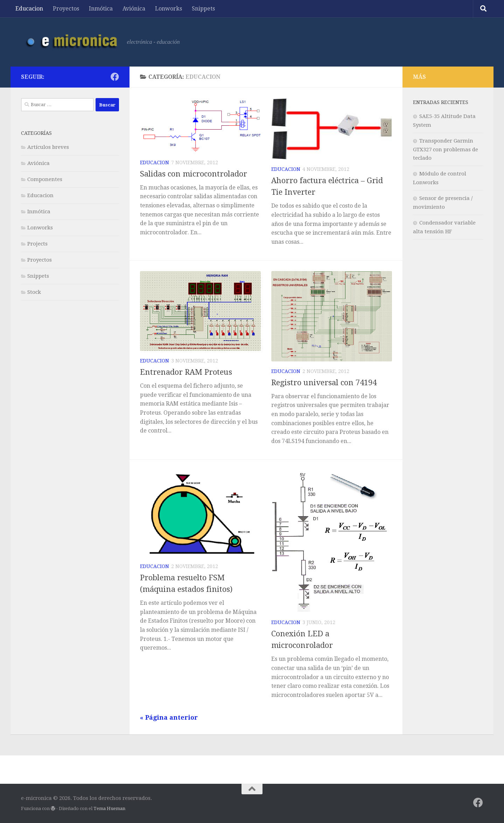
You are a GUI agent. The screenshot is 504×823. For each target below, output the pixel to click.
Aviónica (134, 9)
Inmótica (101, 9)
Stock (34, 292)
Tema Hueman (109, 808)
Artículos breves (48, 147)
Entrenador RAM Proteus (186, 372)
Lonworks (169, 9)
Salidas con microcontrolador (194, 174)
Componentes (45, 179)
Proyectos (66, 9)
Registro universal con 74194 (324, 383)
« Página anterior (169, 717)
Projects (37, 244)
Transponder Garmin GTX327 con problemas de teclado (446, 149)
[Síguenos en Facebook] (115, 77)
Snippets (203, 9)
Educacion (29, 9)
